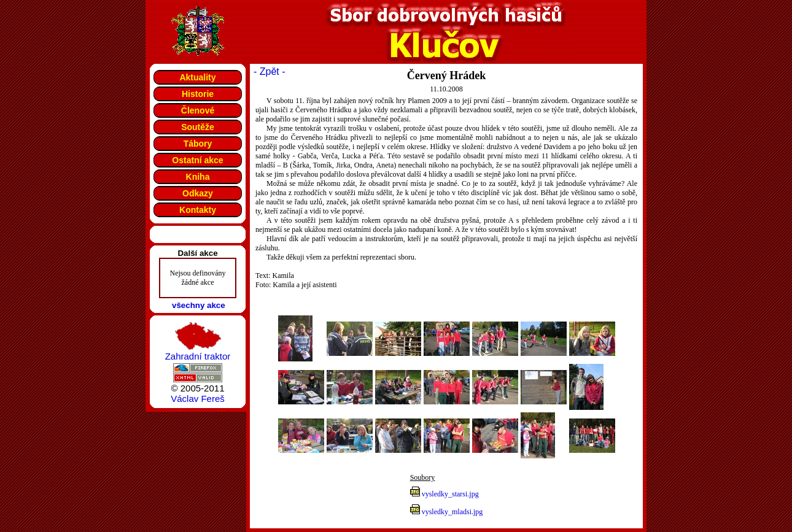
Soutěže (198, 127)
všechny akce (199, 305)
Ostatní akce (197, 160)
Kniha (198, 177)
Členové (198, 110)
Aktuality (197, 77)
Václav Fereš (198, 399)
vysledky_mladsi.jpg (452, 512)
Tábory (198, 144)
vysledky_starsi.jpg (450, 494)
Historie (198, 94)
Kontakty (198, 210)
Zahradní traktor (198, 356)
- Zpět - (270, 71)
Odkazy (198, 193)
